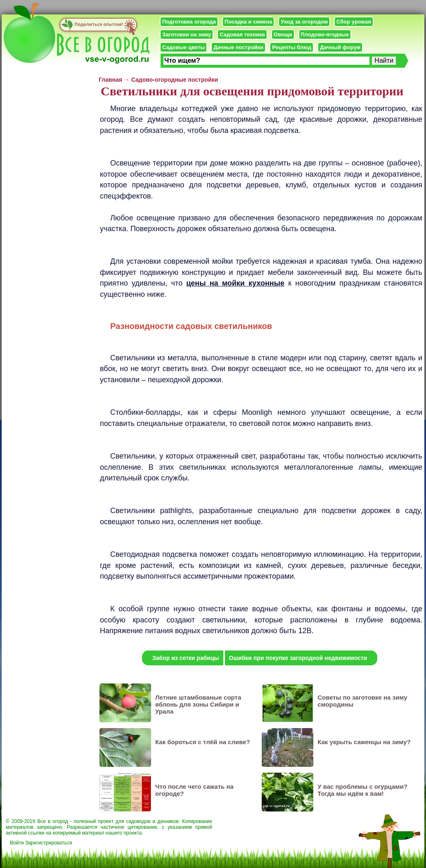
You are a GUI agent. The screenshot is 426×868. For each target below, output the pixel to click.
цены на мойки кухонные (235, 283)
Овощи (283, 34)
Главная (110, 80)
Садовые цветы (183, 47)
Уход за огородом (304, 22)
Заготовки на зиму (187, 34)
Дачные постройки (238, 47)
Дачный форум (340, 47)
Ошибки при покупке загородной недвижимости (298, 658)
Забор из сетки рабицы (186, 658)
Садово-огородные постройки (175, 80)
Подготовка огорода (189, 22)
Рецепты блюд (292, 47)
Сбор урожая (354, 22)
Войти (17, 843)
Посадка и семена (248, 22)
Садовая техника (242, 34)
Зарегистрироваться (49, 843)
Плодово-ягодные (325, 34)
